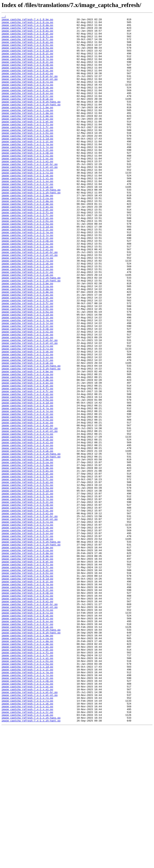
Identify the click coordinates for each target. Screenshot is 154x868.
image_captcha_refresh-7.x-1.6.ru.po (27, 732)
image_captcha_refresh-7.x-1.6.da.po (27, 661)
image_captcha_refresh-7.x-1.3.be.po (27, 337)
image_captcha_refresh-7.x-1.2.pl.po (27, 296)
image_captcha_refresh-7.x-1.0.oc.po (27, 82)
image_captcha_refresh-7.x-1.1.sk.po (27, 208)
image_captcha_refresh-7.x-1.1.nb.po (27, 181)
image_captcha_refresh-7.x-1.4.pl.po (27, 508)
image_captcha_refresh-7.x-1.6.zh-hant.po (31, 756)
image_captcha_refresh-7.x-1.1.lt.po (27, 177)
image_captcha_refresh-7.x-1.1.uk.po (27, 221)
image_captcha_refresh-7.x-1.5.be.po (27, 549)
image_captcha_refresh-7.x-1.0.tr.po (27, 112)
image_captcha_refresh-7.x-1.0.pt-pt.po (29, 92)
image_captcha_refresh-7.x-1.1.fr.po (27, 150)
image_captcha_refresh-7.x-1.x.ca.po (27, 763)
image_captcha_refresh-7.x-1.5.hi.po (27, 579)
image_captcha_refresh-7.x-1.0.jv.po (27, 68)
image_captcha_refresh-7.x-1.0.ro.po (27, 95)
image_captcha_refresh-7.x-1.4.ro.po (27, 518)
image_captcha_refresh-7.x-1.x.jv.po (27, 807)
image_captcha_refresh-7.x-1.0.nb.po (27, 75)
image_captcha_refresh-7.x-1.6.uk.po (27, 750)
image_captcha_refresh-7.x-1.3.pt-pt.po (29, 409)
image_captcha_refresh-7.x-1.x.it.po (27, 801)
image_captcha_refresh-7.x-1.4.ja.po (27, 487)
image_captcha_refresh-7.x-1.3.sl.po (27, 422)
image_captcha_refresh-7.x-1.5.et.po (27, 566)
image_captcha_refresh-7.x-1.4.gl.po (27, 470)
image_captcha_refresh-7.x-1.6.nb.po (27, 709)
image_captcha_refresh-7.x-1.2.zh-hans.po (31, 330)
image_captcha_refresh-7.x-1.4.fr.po (27, 467)
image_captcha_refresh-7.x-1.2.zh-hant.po (31, 334)
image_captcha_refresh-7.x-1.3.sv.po (27, 426)
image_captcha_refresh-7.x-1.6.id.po (27, 692)
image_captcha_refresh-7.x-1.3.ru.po (27, 416)
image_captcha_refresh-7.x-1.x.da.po (27, 767)
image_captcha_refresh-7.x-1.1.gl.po (27, 153)
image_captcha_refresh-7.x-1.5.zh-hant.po (31, 651)
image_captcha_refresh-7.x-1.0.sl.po (27, 106)
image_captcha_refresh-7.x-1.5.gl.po (27, 576)
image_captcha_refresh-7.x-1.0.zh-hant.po (31, 123)
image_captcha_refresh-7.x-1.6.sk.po (27, 736)
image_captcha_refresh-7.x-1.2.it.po (27, 273)
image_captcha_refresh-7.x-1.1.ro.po (27, 201)
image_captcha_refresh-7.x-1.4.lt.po (27, 494)
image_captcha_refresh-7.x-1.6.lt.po (27, 705)
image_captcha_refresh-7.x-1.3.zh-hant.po (31, 439)
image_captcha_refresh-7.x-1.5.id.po (27, 586)
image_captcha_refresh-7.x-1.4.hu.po (27, 477)
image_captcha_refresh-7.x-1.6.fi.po (27, 675)
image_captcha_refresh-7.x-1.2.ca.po (27, 235)
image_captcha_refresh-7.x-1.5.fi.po (27, 569)
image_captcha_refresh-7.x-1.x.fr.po (27, 784)
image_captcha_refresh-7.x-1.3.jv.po (27, 385)
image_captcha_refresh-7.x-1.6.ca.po (27, 658)
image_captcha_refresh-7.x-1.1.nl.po (27, 184)
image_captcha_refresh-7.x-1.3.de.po (27, 348)
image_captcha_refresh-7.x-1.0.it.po (27, 61)
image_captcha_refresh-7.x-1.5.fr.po (27, 572)
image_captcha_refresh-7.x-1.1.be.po (27, 126)
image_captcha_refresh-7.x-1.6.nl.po (27, 712)
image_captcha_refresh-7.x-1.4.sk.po (27, 525)
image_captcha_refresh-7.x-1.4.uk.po (27, 538)
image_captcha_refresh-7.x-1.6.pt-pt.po (29, 726)
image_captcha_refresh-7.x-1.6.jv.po (27, 702)
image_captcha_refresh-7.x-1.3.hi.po (27, 368)
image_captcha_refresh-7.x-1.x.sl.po (27, 845)
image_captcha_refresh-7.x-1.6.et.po (27, 671)
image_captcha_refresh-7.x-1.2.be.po (27, 232)
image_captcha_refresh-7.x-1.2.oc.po (27, 293)
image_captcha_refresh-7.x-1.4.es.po (27, 457)
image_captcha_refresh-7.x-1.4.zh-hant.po (31, 545)
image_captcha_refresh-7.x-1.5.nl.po (27, 606)
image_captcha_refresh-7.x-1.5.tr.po (27, 640)
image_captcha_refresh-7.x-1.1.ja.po (27, 170)
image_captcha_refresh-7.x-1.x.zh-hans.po (31, 859)
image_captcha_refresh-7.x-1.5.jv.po (27, 596)
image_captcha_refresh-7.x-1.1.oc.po (27, 187)
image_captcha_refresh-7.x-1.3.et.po (27, 354)
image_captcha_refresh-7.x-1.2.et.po (27, 249)
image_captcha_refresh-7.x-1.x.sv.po (27, 848)
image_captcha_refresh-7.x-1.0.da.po (27, 27)
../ (4, 17)
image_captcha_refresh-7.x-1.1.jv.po (27, 174)
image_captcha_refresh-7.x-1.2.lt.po (27, 283)
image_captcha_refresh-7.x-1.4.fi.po (27, 463)
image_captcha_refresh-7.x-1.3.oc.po (27, 399)
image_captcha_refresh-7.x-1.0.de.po (27, 31)
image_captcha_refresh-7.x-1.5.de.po (27, 559)
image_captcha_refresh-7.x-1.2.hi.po (27, 262)
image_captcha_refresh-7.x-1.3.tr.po (27, 429)
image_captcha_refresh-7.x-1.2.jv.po (27, 279)
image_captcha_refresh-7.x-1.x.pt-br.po (29, 828)
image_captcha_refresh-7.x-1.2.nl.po (27, 290)
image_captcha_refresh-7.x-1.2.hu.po (27, 266)
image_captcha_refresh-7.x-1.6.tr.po (27, 746)
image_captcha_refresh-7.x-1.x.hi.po (27, 790)
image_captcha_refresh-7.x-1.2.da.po (27, 238)
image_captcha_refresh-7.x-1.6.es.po (27, 668)
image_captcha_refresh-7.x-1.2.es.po (27, 245)
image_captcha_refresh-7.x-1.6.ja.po (27, 698)
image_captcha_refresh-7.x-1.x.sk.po (27, 842)
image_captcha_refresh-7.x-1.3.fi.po (27, 358)
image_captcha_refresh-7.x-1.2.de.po (27, 242)
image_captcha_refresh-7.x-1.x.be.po (27, 760)
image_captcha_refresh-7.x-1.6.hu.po (27, 688)
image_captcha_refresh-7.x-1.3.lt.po (27, 388)
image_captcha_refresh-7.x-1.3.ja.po (27, 382)
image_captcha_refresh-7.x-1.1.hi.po (27, 157)
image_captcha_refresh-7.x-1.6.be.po (27, 654)
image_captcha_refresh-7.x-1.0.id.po (27, 58)
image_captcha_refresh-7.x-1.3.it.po (27, 378)
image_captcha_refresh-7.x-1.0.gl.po (27, 48)
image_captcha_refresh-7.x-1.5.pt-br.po (29, 617)
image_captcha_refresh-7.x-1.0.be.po (27, 20)
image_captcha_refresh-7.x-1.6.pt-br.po (29, 722)
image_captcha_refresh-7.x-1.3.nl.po (27, 395)
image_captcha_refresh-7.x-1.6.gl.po (27, 681)
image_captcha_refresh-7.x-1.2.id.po (27, 269)
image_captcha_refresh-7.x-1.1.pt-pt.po (29, 198)
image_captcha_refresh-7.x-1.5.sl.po (27, 634)
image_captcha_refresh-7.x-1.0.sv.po (27, 109)
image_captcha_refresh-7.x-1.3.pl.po (27, 402)
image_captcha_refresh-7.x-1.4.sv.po (27, 531)
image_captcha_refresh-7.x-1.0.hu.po (27, 55)
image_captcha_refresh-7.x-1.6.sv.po (27, 743)
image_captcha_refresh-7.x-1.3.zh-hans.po (31, 436)
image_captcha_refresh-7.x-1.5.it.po (27, 589)
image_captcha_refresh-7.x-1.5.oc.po (27, 610)
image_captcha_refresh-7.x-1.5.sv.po (27, 637)
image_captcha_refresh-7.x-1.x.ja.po (27, 804)
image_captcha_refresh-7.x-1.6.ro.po (27, 729)
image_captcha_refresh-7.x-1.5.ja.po (27, 593)
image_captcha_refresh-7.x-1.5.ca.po (27, 552)
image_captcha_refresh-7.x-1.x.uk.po (27, 855)
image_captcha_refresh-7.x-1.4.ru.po (27, 521)
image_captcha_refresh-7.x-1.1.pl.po (27, 191)
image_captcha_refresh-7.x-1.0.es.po (27, 34)
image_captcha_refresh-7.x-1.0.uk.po (27, 116)
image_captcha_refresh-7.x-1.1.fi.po (27, 146)
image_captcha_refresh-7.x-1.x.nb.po (27, 814)
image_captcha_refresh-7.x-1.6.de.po (27, 664)
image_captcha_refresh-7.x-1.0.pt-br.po (29, 89)
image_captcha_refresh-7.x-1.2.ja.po (27, 276)
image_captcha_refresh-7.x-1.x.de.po (27, 770)
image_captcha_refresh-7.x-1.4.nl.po (27, 501)
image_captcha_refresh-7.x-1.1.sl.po (27, 211)
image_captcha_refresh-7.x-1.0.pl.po (27, 85)
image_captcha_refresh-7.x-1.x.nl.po (27, 818)
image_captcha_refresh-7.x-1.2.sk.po (27, 313)
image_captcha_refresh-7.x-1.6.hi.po (27, 685)
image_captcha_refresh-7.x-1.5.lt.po (27, 600)
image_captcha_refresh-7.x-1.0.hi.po (27, 51)
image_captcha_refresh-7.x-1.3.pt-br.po (29, 405)
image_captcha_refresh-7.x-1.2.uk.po (27, 327)
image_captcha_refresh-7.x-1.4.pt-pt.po (29, 514)
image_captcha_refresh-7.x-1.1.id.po (27, 164)
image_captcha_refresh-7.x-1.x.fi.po (27, 780)
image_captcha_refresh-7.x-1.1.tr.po (27, 218)
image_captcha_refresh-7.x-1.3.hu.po (27, 371)
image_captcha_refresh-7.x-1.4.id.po (27, 480)
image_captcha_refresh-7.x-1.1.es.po (27, 140)
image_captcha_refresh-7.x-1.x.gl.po (27, 787)
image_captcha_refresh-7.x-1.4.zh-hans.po (31, 542)
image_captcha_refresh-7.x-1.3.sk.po (27, 419)
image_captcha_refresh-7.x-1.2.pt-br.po (29, 300)
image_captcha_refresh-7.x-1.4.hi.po (27, 474)
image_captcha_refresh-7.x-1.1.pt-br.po (29, 194)
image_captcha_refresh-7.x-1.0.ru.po (27, 99)
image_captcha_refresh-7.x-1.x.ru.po (27, 838)
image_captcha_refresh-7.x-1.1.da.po (27, 133)
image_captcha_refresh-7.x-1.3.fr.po (27, 361)
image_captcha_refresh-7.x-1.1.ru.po (27, 204)
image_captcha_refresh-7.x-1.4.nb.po (27, 497)
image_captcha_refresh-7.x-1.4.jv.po (27, 491)
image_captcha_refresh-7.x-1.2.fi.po (27, 252)
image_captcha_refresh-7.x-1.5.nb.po (27, 603)
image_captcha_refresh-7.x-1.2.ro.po (27, 307)
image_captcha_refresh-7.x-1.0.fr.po (27, 44)
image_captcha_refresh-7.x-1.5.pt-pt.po (29, 620)
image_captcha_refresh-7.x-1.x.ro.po (27, 835)
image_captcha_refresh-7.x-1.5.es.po (27, 562)
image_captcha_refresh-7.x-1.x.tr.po (27, 852)
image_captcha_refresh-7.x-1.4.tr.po (27, 535)
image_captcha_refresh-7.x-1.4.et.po (27, 460)
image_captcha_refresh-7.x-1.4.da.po (27, 450)
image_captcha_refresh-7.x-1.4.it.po (27, 484)
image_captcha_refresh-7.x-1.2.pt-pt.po (29, 303)
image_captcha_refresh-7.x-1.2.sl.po (27, 317)
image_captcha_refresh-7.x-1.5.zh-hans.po (31, 647)
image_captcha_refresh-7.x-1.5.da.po (27, 555)
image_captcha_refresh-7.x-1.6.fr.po (27, 678)
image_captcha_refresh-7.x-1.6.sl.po (27, 739)
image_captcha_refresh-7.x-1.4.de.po (27, 453)
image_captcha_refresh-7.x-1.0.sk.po (27, 102)
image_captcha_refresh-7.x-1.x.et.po (27, 777)
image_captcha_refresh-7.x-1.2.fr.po (27, 256)
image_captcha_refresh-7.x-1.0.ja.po (27, 65)
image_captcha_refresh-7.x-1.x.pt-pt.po (29, 831)
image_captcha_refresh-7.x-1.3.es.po (27, 351)
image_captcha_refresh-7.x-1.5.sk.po (27, 630)
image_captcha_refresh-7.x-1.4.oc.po (27, 504)
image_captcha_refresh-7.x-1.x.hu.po (27, 794)
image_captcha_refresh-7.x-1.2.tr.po (27, 324)
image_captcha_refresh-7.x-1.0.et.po (27, 37)
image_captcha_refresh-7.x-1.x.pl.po (27, 824)
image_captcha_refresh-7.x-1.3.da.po (27, 344)
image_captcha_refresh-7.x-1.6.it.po (27, 695)
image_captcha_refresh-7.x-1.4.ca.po (27, 446)
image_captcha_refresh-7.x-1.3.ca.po (27, 341)
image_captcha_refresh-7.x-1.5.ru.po (27, 627)
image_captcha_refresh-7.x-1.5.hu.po (27, 583)
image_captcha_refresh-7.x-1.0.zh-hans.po (31, 119)
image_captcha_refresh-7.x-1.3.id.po (27, 375)
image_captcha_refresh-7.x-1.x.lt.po (27, 811)
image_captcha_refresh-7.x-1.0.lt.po (27, 72)
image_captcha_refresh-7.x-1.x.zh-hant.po (31, 862)
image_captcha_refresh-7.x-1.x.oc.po (27, 821)
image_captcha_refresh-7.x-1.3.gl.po (27, 365)
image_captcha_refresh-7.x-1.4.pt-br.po (29, 511)
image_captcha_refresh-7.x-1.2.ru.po (27, 310)
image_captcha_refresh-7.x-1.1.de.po (27, 136)
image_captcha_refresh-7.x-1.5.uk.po (27, 644)
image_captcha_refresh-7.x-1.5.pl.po (27, 613)
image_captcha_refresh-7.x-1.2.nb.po (27, 286)
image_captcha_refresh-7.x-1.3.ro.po (27, 412)
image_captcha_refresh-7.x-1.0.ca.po (27, 24)
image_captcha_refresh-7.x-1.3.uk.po (27, 433)
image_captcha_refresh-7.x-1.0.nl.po (27, 78)
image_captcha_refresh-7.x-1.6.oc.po (27, 715)
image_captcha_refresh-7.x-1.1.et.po (27, 143)
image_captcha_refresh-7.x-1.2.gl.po (27, 259)
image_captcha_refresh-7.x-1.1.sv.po (27, 215)
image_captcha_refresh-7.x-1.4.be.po (27, 443)
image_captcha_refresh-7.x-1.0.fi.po (27, 41)
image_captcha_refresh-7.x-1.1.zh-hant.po (31, 228)
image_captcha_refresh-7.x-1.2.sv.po (27, 320)
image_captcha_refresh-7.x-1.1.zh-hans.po (31, 225)
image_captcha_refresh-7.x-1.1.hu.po (27, 160)
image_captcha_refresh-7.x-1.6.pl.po (27, 719)
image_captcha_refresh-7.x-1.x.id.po (27, 797)
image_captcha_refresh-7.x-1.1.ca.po (27, 129)
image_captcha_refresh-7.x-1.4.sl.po (27, 528)
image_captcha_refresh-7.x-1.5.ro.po (27, 623)
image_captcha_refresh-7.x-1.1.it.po (27, 167)
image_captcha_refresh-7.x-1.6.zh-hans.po (31, 753)
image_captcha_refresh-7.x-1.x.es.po (27, 773)
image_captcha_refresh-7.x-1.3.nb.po (27, 392)
